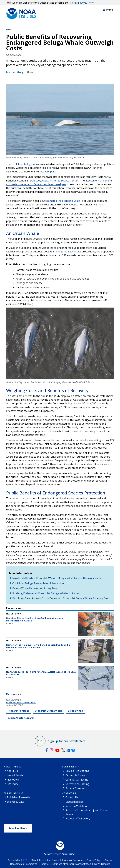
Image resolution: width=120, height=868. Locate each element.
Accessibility (14, 860)
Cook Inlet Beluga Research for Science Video (39, 583)
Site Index (13, 784)
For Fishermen (71, 767)
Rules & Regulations (77, 771)
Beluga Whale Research (21, 718)
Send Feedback (18, 828)
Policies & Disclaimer (73, 860)
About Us (12, 771)
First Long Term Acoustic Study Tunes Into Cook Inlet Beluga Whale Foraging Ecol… (61, 598)
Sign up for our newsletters (67, 741)
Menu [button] (108, 10)
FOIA (33, 860)
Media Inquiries (75, 802)
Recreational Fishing (77, 784)
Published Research (18, 797)
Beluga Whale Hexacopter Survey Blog (35, 588)
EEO (25, 860)
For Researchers (13, 793)
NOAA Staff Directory (78, 819)
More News (12, 694)
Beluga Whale (76, 711)
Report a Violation (76, 806)
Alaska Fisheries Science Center (21, 702)
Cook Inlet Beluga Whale (49, 711)
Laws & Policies (16, 775)
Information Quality (49, 860)
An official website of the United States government (51, 3)
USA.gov (108, 860)
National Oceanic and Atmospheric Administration (66, 864)
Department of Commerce (24, 864)
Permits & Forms (75, 775)
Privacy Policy (93, 860)
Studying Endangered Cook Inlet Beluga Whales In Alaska (46, 593)
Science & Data (15, 802)
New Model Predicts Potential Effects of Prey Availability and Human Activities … (59, 578)
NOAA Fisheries (12, 767)
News (9, 29)
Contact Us (69, 793)
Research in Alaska (19, 711)
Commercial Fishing (77, 780)
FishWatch (13, 780)
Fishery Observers (76, 788)
